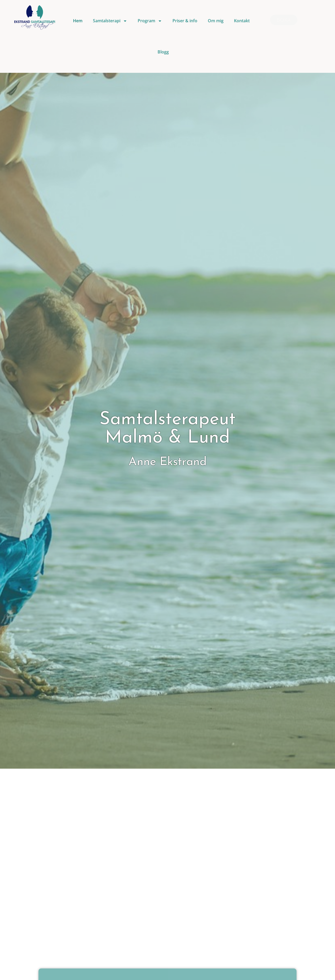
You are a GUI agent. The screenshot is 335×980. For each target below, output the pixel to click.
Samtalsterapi (110, 21)
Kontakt (242, 21)
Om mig (216, 21)
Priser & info (185, 21)
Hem (78, 21)
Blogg (163, 52)
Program (150, 21)
